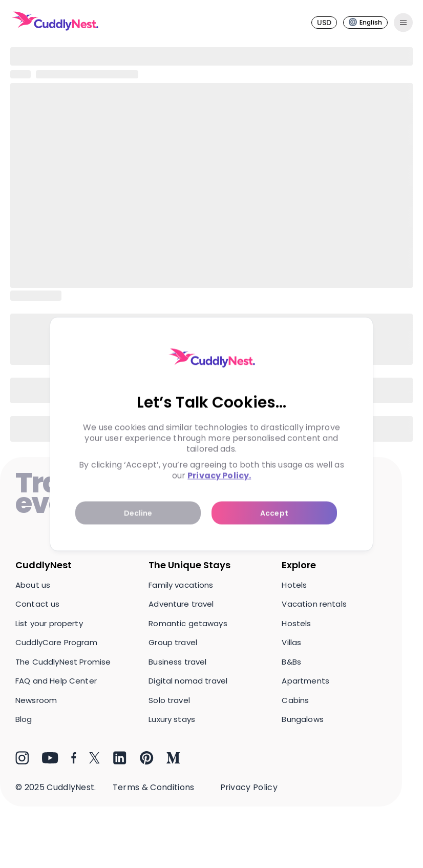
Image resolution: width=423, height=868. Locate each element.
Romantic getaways (188, 623)
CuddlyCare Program (56, 642)
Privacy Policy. (219, 476)
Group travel (173, 642)
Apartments (305, 681)
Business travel (177, 662)
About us (33, 585)
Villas (291, 642)
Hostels (296, 623)
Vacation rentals (314, 604)
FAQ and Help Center (56, 681)
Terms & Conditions (154, 787)
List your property (49, 623)
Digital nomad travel (188, 681)
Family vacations (181, 585)
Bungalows (302, 719)
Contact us (38, 604)
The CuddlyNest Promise (63, 662)
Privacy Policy (249, 787)
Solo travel (169, 700)
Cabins (295, 700)
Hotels (294, 585)
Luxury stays (172, 719)
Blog (24, 719)
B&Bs (291, 662)
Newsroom (36, 700)
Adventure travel (181, 604)
